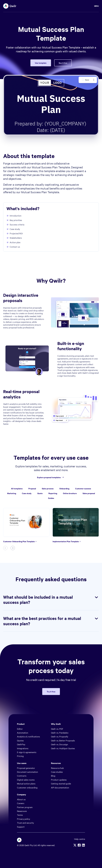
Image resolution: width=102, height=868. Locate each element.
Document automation (27, 772)
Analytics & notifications (28, 736)
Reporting (53, 493)
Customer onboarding (27, 787)
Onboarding (64, 488)
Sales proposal (89, 493)
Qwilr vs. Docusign (59, 744)
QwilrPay (21, 744)
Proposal (32, 488)
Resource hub (57, 768)
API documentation (60, 787)
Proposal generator (26, 768)
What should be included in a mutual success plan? (51, 600)
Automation (23, 733)
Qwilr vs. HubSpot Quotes (63, 748)
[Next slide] (13, 548)
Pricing (20, 756)
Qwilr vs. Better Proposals (63, 740)
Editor (20, 729)
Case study (27, 493)
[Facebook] (79, 845)
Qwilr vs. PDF (57, 729)
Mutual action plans (26, 783)
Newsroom (22, 811)
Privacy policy (24, 819)
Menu (96, 6)
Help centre (80, 839)
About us (21, 799)
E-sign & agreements (27, 752)
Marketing (12, 493)
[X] (75, 845)
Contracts (22, 776)
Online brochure (70, 493)
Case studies (57, 772)
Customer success (83, 488)
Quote (40, 493)
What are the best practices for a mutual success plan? (51, 621)
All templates (17, 488)
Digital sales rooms (26, 780)
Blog (53, 776)
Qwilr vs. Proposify (60, 736)
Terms (20, 815)
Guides (51, 498)
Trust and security (25, 823)
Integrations (23, 748)
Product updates (59, 780)
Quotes (20, 740)
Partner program (25, 807)
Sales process (48, 488)
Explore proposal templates (51, 477)
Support (21, 827)
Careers (21, 803)
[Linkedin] (83, 845)
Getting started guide (61, 783)
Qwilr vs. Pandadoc (60, 733)
